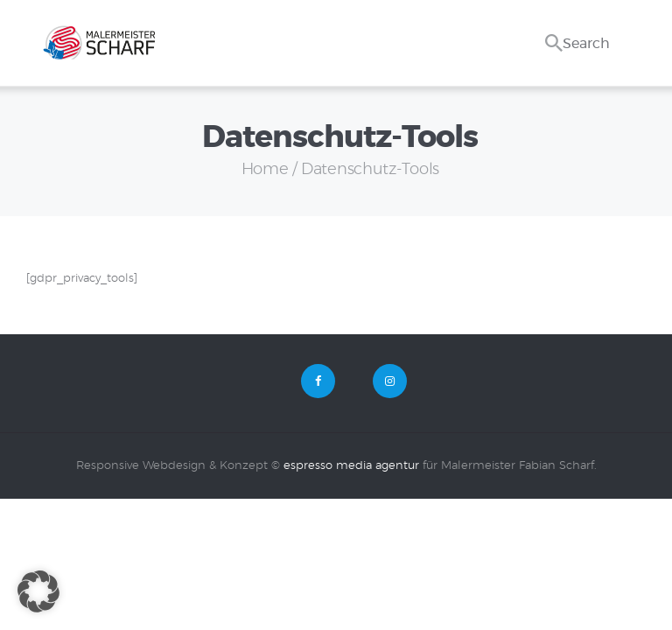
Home (265, 170)
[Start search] (554, 25)
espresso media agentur (351, 466)
